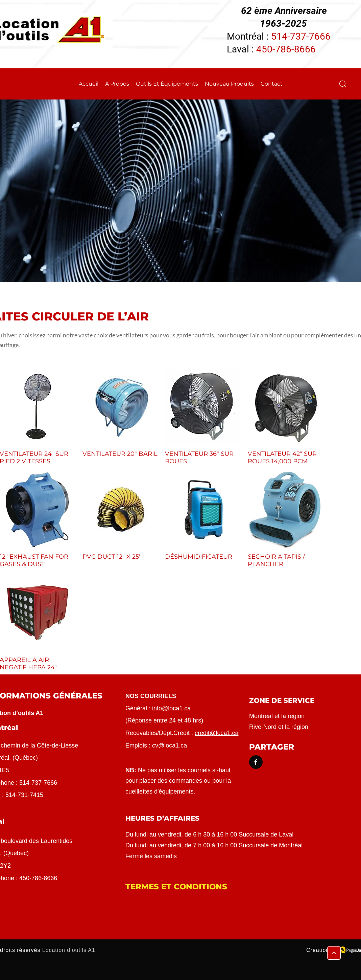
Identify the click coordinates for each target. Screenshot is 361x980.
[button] (343, 84)
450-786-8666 (286, 49)
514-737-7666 (301, 36)
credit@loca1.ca (216, 733)
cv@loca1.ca (170, 745)
